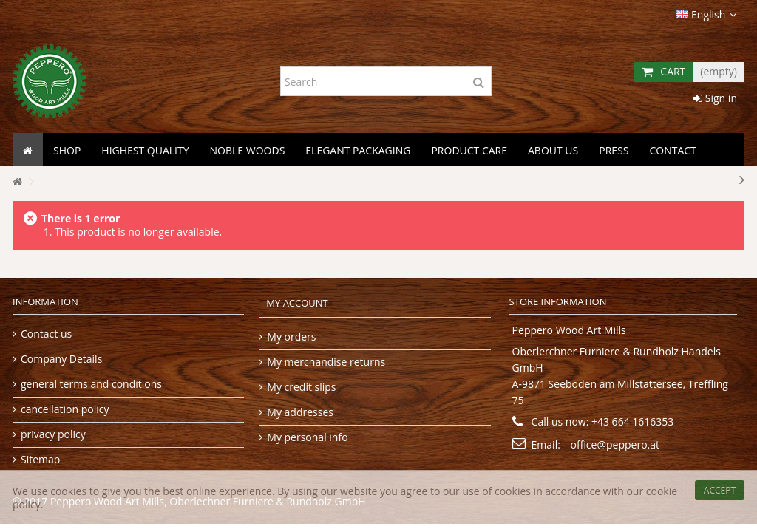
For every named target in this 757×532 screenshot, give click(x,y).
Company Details (61, 359)
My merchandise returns (326, 362)
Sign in (715, 98)
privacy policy (53, 434)
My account (297, 303)
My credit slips (301, 387)
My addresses (300, 412)
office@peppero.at (615, 444)
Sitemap (40, 459)
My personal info (307, 437)
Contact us (46, 334)
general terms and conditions (91, 384)
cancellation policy (65, 409)
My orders (291, 337)
